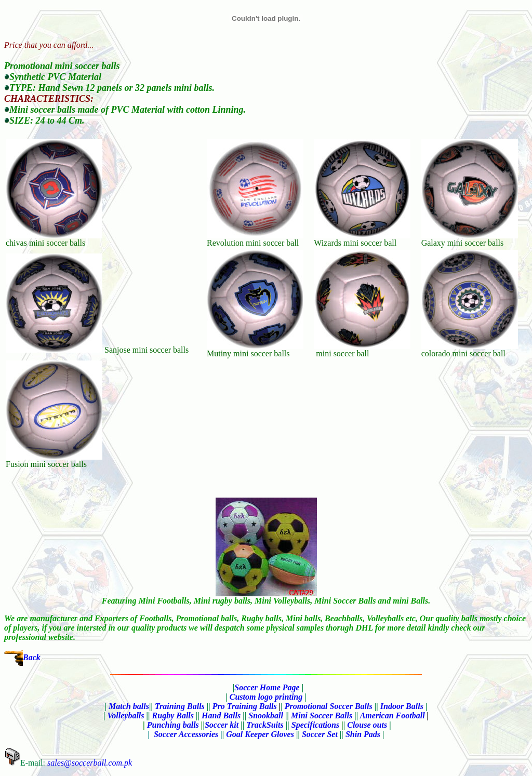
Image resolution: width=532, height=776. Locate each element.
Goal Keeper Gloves (260, 734)
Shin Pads (363, 734)
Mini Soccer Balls (322, 715)
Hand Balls (222, 715)
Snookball (266, 715)
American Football (393, 715)
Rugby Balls (173, 715)
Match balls (129, 706)
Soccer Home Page (267, 687)
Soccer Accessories (188, 734)
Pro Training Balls (245, 706)
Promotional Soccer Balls (329, 706)
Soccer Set (320, 734)
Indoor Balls (402, 706)
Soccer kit (222, 725)
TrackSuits (265, 725)
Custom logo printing (266, 697)
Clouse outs (367, 725)
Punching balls (173, 725)
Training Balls (180, 706)
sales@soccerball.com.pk (90, 763)
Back (32, 657)
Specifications (315, 725)
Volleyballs (125, 715)
